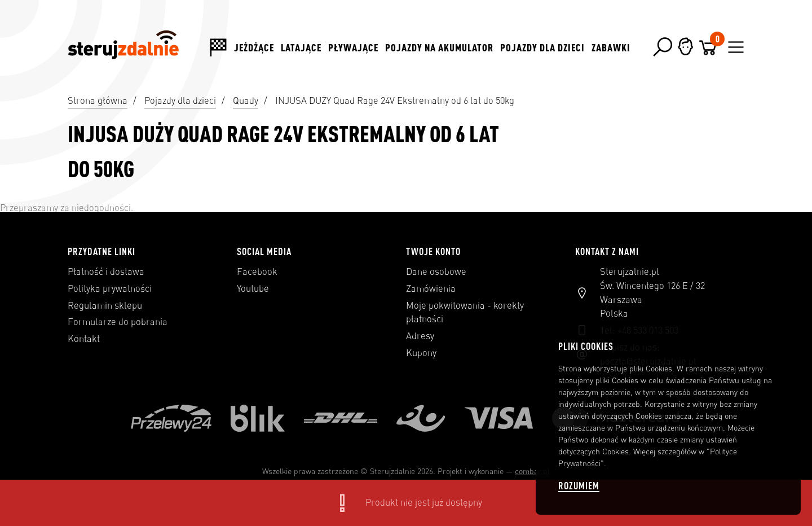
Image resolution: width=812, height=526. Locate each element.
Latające (301, 47)
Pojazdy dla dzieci (542, 47)
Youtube (253, 288)
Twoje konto (433, 251)
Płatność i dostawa (106, 271)
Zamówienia (431, 288)
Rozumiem (579, 486)
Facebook (257, 271)
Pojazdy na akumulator (439, 47)
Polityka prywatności (110, 288)
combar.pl (532, 471)
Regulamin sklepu (105, 305)
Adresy (420, 336)
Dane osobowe (436, 271)
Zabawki (611, 47)
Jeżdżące (254, 47)
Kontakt (84, 339)
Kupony (421, 353)
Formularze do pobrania (118, 322)
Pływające (353, 47)
